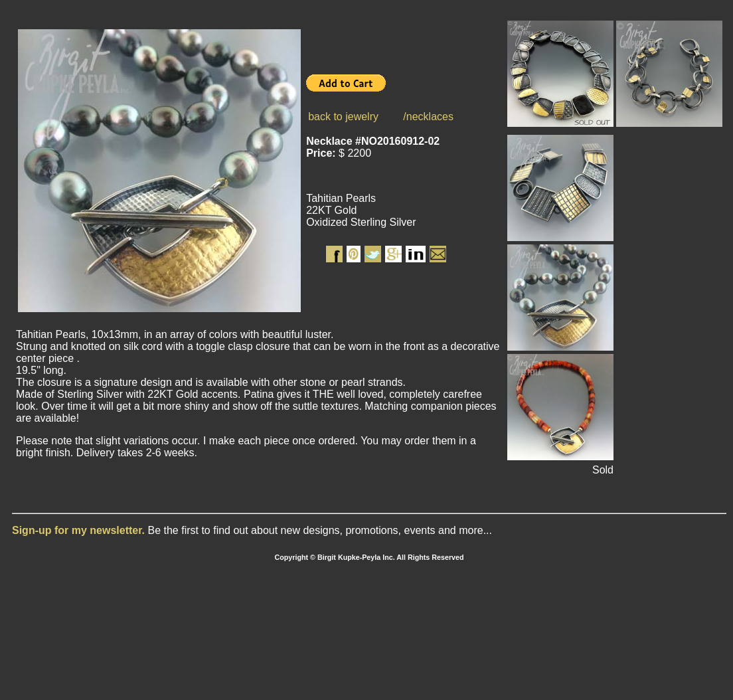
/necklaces (428, 117)
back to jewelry (343, 117)
